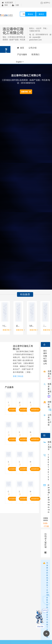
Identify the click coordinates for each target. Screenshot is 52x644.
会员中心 (45, 3)
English (19, 62)
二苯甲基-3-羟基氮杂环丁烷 (45, 326)
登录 (5, 5)
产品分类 (6, 50)
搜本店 (41, 14)
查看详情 (26, 92)
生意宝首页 (7, 3)
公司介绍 (33, 48)
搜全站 (30, 14)
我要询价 (13, 410)
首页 (21, 48)
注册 (15, 5)
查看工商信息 (18, 376)
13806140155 (48, 467)
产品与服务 (22, 54)
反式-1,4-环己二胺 (18, 326)
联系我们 (35, 54)
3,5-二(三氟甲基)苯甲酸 (32, 326)
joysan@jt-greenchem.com (48, 499)
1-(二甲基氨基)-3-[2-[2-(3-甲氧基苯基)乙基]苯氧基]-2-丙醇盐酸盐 (5, 326)
